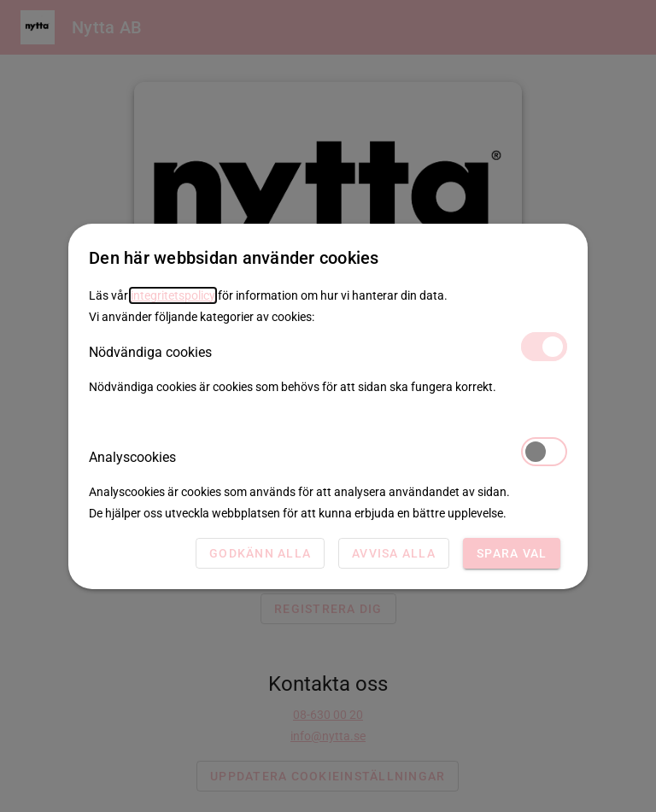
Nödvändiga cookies (328, 351)
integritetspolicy (173, 295)
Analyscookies (328, 456)
